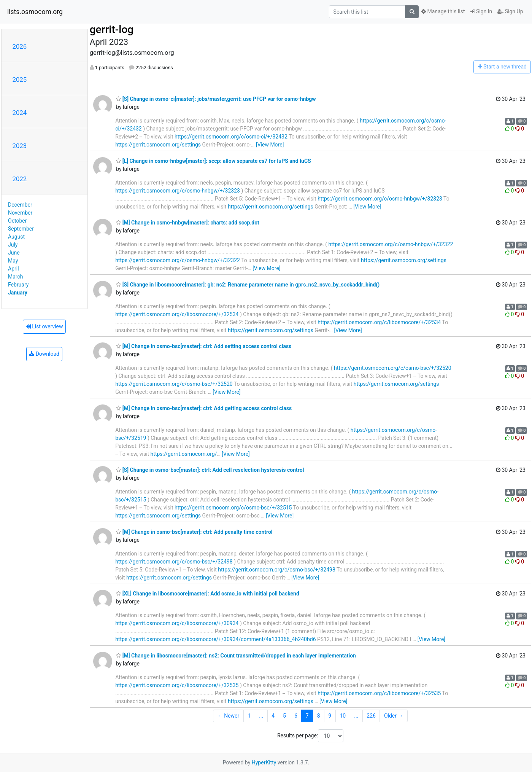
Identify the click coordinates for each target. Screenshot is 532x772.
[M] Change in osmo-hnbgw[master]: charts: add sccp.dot (188, 223)
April (13, 269)
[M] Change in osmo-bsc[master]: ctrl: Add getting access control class (204, 408)
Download (44, 354)
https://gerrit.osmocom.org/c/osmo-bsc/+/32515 (233, 508)
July (13, 245)
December (20, 205)
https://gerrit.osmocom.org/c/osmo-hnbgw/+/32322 (391, 244)
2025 (20, 80)
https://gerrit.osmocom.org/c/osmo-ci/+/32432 (231, 137)
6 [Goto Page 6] (296, 716)
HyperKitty (264, 762)
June (14, 253)
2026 (20, 46)
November (20, 213)
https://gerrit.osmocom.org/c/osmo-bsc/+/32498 (174, 562)
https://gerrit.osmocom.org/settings (158, 145)
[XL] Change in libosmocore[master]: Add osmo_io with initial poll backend (208, 594)
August (16, 237)
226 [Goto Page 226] (371, 716)
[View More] (270, 145)
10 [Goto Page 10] (343, 716)
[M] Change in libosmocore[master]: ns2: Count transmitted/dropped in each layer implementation (236, 656)
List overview (44, 326)
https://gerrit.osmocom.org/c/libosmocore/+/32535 (177, 685)
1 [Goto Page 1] (249, 716)
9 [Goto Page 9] (330, 716)
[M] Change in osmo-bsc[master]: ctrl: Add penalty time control (194, 532)
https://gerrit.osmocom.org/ (184, 454)
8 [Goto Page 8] (319, 716)
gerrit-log (112, 29)
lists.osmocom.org (35, 12)
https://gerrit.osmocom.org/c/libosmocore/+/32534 (177, 314)
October (17, 221)
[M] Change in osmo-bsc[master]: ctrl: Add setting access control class (204, 346)
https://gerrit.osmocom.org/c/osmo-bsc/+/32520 (393, 368)
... (261, 716)
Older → (394, 716)
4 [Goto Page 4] (273, 716)
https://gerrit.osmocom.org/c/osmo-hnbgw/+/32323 (178, 191)
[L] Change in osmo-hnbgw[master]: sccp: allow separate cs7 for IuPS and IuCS (214, 161)
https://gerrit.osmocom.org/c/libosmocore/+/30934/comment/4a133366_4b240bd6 (215, 639)
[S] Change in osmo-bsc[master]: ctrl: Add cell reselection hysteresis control (210, 470)
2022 (20, 179)
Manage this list (443, 11)
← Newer (229, 716)
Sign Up (510, 11)
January (18, 293)
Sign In (481, 11)
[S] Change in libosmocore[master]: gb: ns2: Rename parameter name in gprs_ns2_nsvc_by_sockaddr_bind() (248, 285)
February (18, 285)
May (13, 261)
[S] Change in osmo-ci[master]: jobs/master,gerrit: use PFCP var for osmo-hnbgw (216, 99)
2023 (20, 146)
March (16, 277)
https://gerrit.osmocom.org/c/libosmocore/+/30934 (177, 623)
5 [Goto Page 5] (284, 716)
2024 (20, 113)
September (21, 229)
